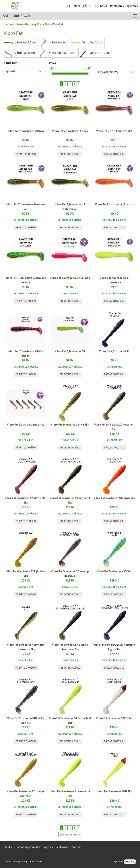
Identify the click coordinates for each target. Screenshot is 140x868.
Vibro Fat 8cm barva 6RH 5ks (114, 791)
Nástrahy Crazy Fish (37, 24)
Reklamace (62, 847)
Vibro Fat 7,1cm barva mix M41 (26, 425)
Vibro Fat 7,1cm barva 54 (70, 351)
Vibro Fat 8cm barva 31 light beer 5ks (26, 574)
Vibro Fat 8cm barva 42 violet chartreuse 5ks (70, 647)
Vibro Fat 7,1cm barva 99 (114, 351)
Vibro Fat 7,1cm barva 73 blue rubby (26, 353)
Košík (100, 6)
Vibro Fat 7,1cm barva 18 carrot (114, 205)
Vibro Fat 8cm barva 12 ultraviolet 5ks (26, 500)
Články (8, 847)
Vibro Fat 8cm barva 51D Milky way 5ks (26, 720)
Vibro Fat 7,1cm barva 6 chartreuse (114, 280)
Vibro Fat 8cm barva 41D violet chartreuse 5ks (26, 647)
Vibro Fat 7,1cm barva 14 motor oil (26, 207)
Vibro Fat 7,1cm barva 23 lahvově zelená (26, 280)
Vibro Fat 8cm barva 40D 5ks (114, 571)
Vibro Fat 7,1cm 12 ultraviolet (114, 131)
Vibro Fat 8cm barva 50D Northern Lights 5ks (114, 647)
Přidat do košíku (70, 154)
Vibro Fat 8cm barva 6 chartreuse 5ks (70, 794)
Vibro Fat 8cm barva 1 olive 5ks (70, 425)
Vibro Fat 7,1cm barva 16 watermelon (70, 207)
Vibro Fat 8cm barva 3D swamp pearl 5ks (70, 574)
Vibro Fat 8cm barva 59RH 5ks (114, 718)
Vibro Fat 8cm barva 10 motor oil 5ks (114, 427)
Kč (84, 6)
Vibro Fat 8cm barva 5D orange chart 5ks (26, 794)
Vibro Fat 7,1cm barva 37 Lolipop (70, 278)
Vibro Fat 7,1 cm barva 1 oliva (70, 131)
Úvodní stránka (13, 24)
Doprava (48, 847)
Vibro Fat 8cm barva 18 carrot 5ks (114, 498)
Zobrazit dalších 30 (70, 835)
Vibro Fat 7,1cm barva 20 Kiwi (26, 131)
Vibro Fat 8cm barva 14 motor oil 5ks (70, 500)
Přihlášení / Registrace (124, 6)
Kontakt (76, 847)
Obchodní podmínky (27, 847)
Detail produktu (26, 154)
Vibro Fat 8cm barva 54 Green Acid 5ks (70, 720)
